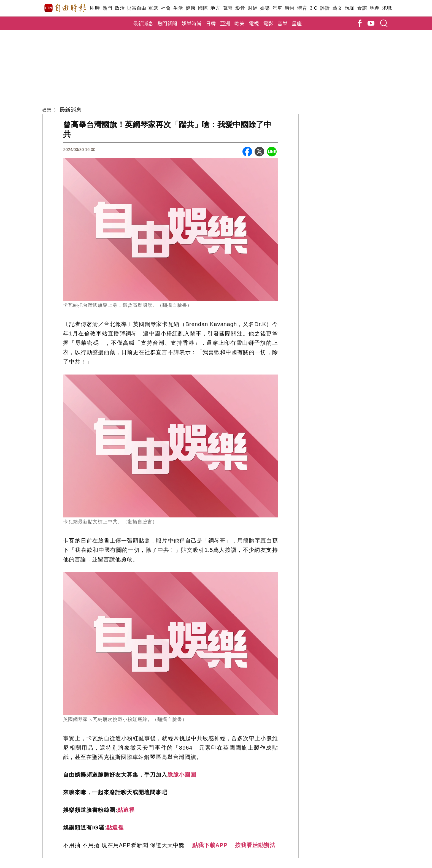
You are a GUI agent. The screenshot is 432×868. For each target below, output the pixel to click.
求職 (387, 8)
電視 (254, 23)
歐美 (239, 23)
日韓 (211, 23)
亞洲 (225, 23)
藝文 (337, 8)
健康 (191, 8)
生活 (178, 8)
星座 (297, 23)
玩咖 (350, 8)
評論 (325, 8)
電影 (268, 23)
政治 (120, 8)
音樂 (282, 23)
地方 (215, 8)
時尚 (290, 8)
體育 (302, 8)
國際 (203, 8)
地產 (375, 8)
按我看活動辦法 (255, 845)
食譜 (362, 8)
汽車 (277, 8)
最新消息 (143, 23)
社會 (166, 8)
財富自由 (137, 8)
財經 (253, 8)
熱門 (107, 8)
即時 (95, 8)
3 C (314, 8)
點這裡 (126, 810)
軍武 (153, 8)
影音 (240, 8)
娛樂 (265, 8)
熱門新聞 (167, 23)
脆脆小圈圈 (182, 775)
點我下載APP (210, 845)
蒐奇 (228, 8)
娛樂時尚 (191, 23)
